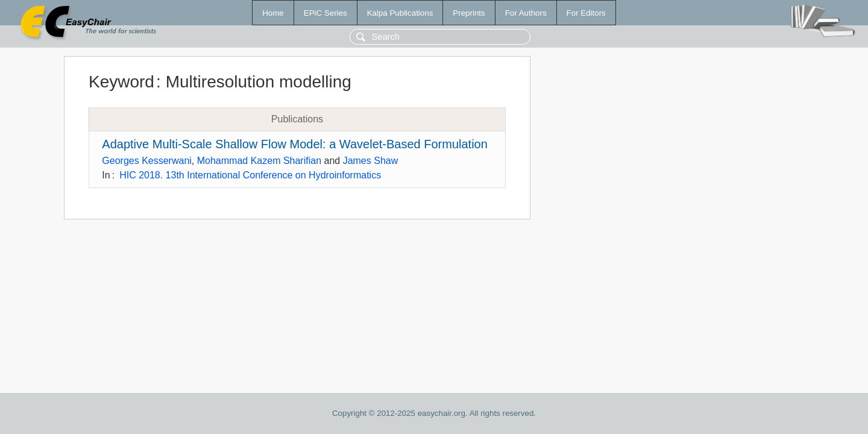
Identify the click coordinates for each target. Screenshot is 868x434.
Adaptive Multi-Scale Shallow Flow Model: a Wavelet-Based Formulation (295, 144)
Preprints (469, 13)
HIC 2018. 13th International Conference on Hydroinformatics (250, 175)
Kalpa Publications (400, 13)
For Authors (526, 13)
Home (273, 13)
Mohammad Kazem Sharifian (259, 161)
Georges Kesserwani (147, 161)
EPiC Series (325, 13)
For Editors (586, 13)
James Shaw (371, 161)
